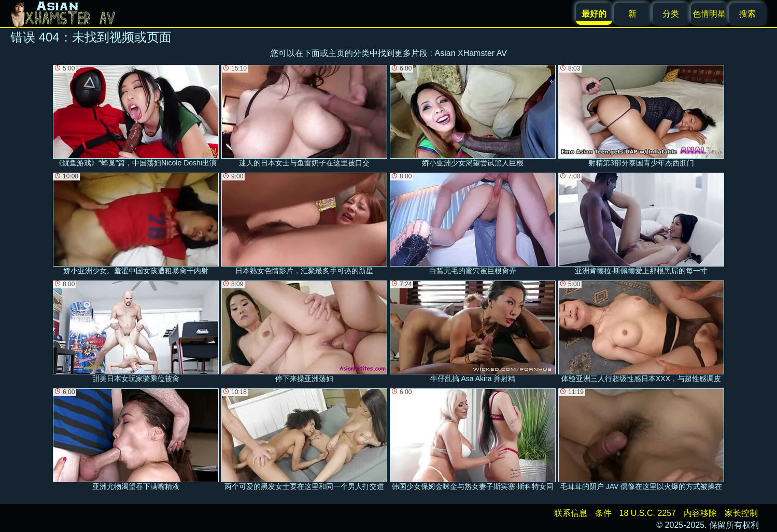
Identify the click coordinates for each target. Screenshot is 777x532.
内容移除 (700, 513)
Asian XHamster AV (471, 53)
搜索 (747, 14)
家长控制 (741, 513)
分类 (671, 14)
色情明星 (709, 14)
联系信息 (571, 513)
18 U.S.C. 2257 (648, 513)
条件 (603, 513)
